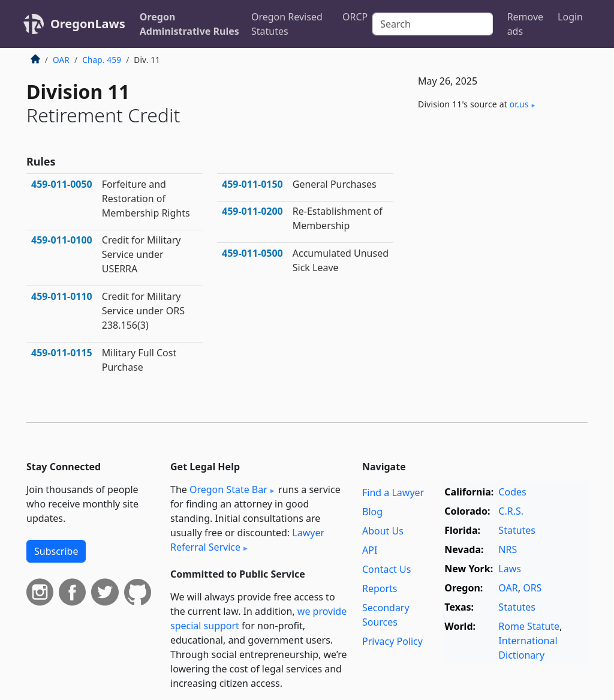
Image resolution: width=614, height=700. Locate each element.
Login (570, 17)
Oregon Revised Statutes (287, 24)
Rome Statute (529, 626)
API (370, 550)
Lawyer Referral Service (247, 540)
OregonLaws (88, 24)
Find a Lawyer (393, 492)
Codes (512, 492)
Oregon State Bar (228, 489)
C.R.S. (511, 511)
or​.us (519, 104)
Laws (510, 569)
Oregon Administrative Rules (189, 24)
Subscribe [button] (56, 551)
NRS (508, 549)
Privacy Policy (392, 641)
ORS (532, 588)
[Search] (432, 24)
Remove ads (525, 24)
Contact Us (386, 569)
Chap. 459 (102, 60)
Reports (380, 588)
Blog (372, 512)
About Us (383, 531)
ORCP (355, 17)
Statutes (517, 530)
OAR (61, 60)
